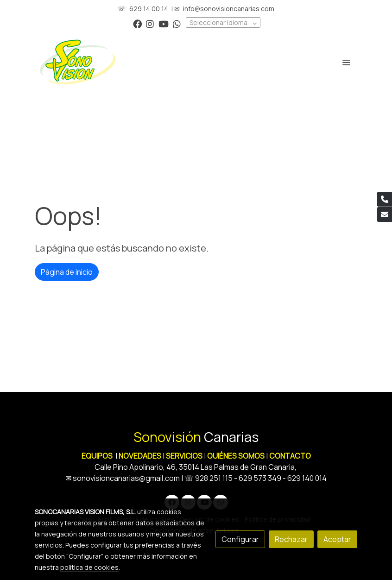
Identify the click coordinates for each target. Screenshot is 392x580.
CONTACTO (290, 456)
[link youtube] (164, 23)
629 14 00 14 (149, 9)
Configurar (240, 539)
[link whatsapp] (177, 23)
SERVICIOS (184, 456)
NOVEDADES (141, 456)
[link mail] (385, 214)
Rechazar (291, 539)
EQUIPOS (97, 456)
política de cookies (89, 567)
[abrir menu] (346, 62)
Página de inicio (67, 272)
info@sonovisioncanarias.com (229, 9)
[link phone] (385, 199)
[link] (78, 62)
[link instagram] (150, 23)
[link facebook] (137, 23)
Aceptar (337, 539)
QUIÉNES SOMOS (236, 456)
